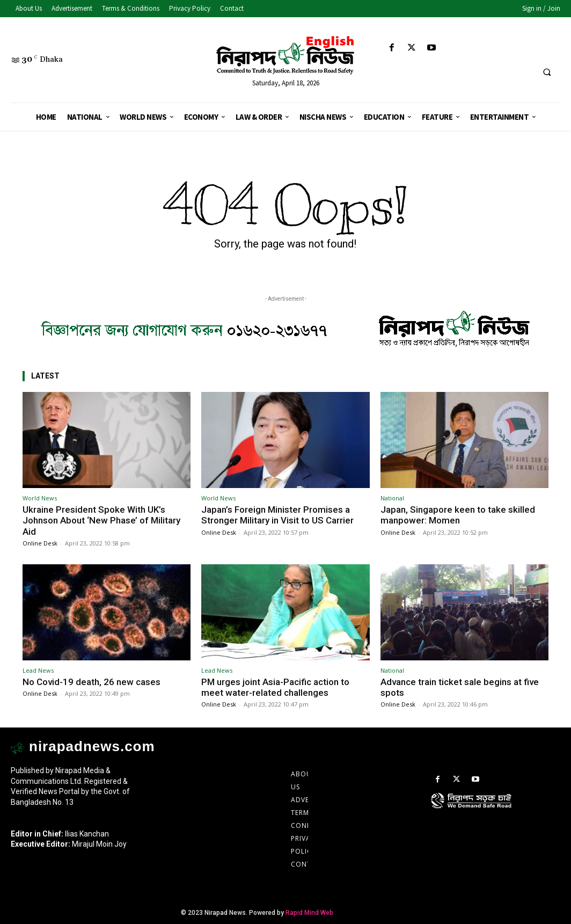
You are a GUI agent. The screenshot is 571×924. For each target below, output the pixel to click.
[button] (547, 72)
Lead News (38, 670)
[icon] (496, 811)
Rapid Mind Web (309, 913)
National (392, 498)
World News (40, 498)
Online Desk (40, 543)
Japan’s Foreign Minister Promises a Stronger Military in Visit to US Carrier (277, 515)
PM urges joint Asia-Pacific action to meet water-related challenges (275, 687)
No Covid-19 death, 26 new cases (91, 682)
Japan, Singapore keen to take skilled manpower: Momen (458, 515)
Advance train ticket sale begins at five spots (460, 687)
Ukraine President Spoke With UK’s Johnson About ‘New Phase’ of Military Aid (101, 521)
